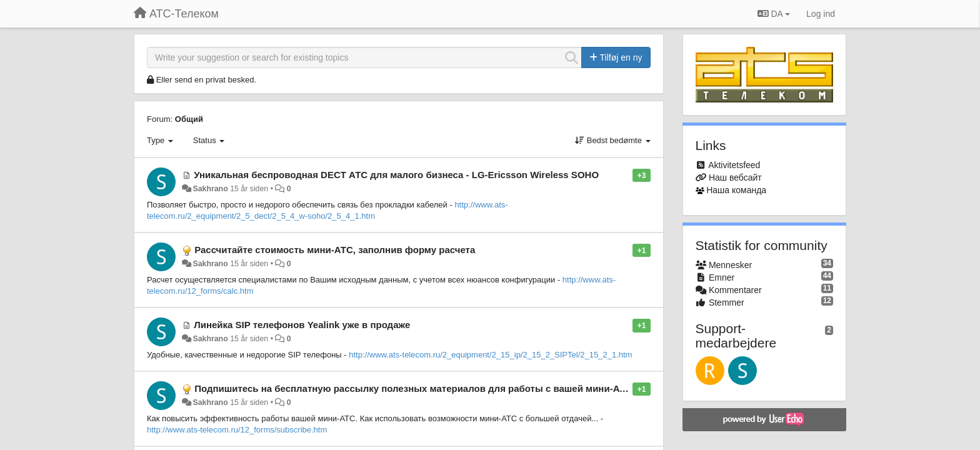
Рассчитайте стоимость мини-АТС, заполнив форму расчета (335, 250)
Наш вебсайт (735, 177)
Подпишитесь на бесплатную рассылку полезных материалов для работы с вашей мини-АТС (413, 388)
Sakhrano (210, 189)
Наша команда (736, 190)
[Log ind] (821, 14)
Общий (189, 119)
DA (774, 14)
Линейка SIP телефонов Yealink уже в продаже (302, 325)
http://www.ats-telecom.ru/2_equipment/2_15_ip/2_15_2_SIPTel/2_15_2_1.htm (490, 355)
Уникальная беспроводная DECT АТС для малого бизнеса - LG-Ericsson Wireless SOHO (396, 175)
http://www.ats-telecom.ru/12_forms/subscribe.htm (237, 430)
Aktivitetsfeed (734, 165)
